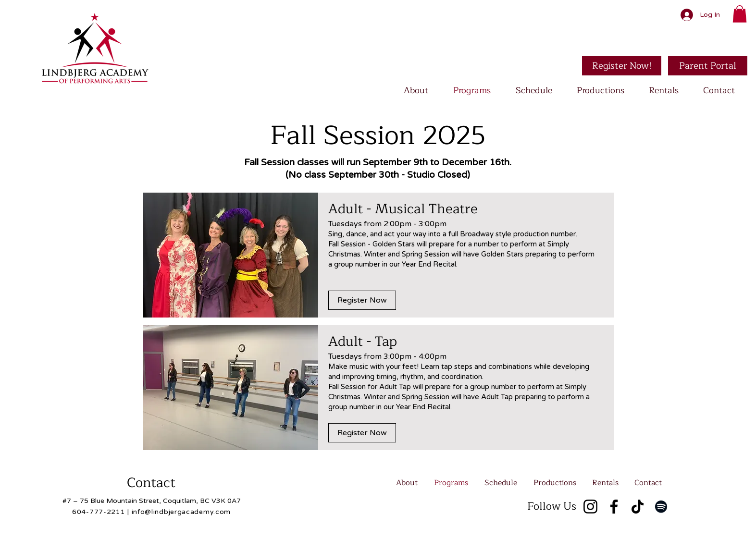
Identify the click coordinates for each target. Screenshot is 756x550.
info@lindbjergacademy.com (181, 512)
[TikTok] (638, 507)
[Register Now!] (622, 66)
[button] (740, 14)
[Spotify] (661, 507)
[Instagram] (590, 507)
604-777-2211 (99, 512)
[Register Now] (362, 300)
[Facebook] (614, 507)
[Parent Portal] (708, 66)
